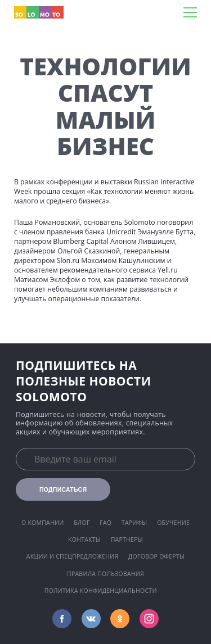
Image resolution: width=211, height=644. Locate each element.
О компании (43, 523)
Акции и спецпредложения (73, 556)
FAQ (105, 523)
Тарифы (134, 523)
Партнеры (127, 539)
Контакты (84, 539)
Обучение (173, 523)
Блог (82, 523)
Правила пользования (105, 574)
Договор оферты (156, 556)
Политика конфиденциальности (101, 591)
